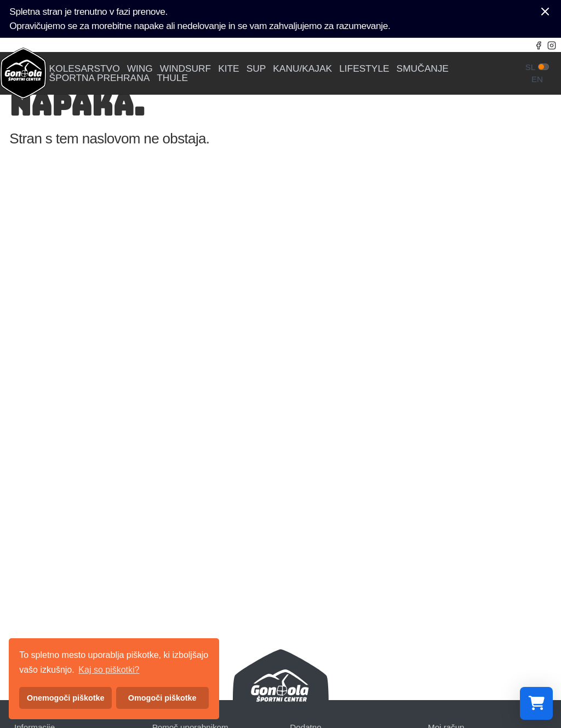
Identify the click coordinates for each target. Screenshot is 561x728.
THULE (172, 78)
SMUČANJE (423, 69)
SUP (256, 69)
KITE (229, 69)
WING (140, 69)
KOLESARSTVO (85, 69)
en (537, 79)
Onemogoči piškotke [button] (66, 698)
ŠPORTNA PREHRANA (100, 78)
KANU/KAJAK (302, 69)
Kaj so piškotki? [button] (109, 670)
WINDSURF (185, 69)
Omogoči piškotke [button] (162, 698)
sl (531, 67)
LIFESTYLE (364, 69)
